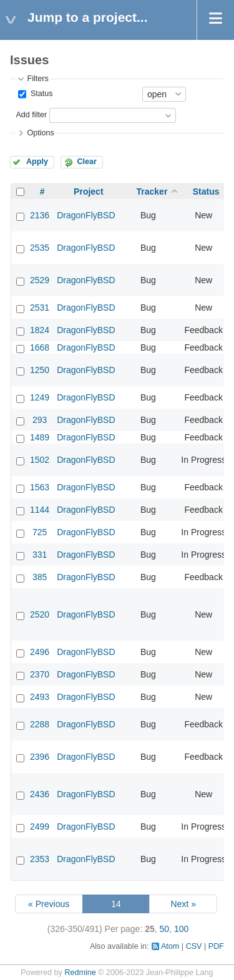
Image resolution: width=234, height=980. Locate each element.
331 (40, 555)
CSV (194, 946)
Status (40, 94)
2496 (40, 652)
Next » (183, 904)
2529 (40, 280)
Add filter (31, 115)
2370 (40, 674)
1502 (40, 460)
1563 (40, 487)
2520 (40, 614)
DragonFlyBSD (86, 215)
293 (40, 420)
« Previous (49, 904)
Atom (170, 946)
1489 (40, 437)
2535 (40, 248)
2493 (40, 697)
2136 (40, 215)
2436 (40, 794)
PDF (216, 946)
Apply (37, 162)
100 (181, 929)
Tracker (152, 192)
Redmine (80, 973)
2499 (40, 827)
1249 (40, 397)
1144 (40, 510)
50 (165, 929)
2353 (40, 859)
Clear (87, 162)
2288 (40, 724)
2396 (40, 757)
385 (40, 577)
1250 (40, 370)
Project (88, 192)
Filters (37, 79)
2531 (40, 308)
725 (40, 532)
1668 (40, 347)
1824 (40, 330)
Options (40, 133)
